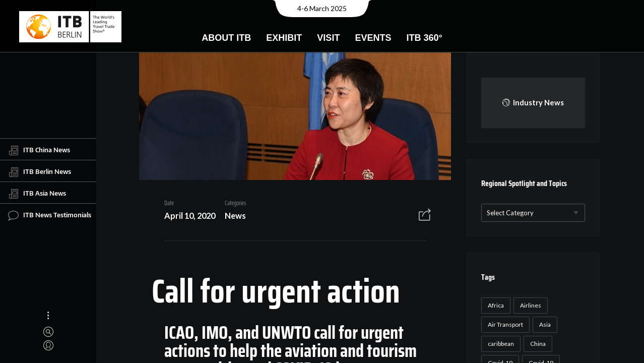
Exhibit (284, 38)
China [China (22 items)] (538, 344)
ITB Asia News (37, 194)
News (235, 216)
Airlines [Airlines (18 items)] (531, 305)
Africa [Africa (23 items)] (496, 305)
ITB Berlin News (40, 172)
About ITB (226, 38)
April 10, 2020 (190, 216)
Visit (328, 38)
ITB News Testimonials (50, 215)
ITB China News (39, 150)
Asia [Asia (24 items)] (545, 324)
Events (373, 38)
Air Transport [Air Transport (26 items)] (505, 324)
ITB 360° (424, 38)
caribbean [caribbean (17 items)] (501, 344)
